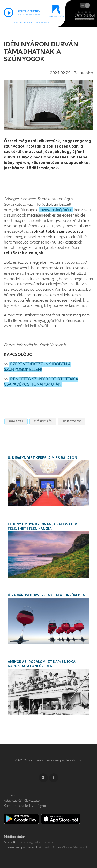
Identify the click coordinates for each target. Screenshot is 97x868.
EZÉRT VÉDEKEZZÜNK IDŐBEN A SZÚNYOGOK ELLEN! (37, 367)
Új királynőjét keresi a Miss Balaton (42, 458)
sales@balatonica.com (39, 842)
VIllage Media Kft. (75, 847)
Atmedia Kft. (48, 847)
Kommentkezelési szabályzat (25, 806)
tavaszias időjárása (56, 210)
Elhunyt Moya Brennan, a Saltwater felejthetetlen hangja (42, 527)
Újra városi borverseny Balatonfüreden (47, 595)
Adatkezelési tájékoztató (22, 801)
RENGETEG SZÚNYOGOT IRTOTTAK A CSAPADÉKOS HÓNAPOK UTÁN (41, 382)
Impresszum (13, 795)
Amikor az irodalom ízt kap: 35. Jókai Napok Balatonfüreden (42, 664)
